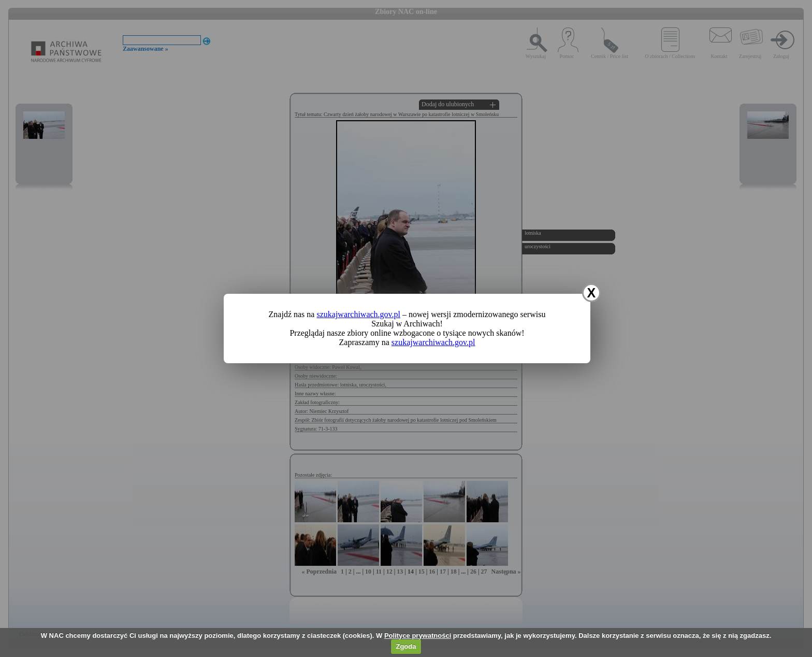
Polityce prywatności (418, 635)
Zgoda (406, 646)
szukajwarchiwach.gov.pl (358, 314)
